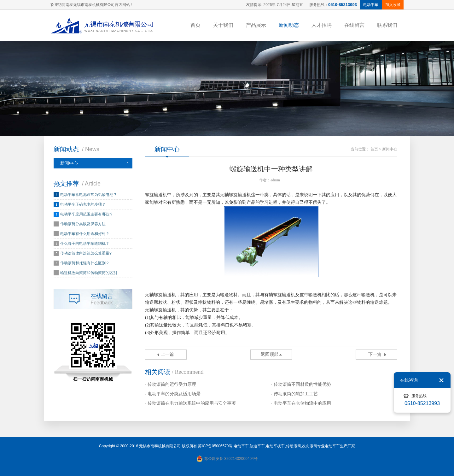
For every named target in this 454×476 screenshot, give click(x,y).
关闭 (441, 380)
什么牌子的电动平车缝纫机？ (85, 244)
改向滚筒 (310, 446)
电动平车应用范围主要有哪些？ (87, 214)
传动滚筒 (294, 446)
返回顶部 (270, 354)
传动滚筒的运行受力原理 (172, 384)
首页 (195, 25)
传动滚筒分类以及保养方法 (83, 224)
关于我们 (223, 25)
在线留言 (354, 25)
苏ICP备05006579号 (215, 446)
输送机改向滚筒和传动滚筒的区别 (89, 273)
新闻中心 (69, 163)
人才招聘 (322, 25)
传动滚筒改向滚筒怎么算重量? (86, 253)
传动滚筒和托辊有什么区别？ (85, 263)
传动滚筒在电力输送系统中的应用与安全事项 (192, 403)
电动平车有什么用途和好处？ (85, 234)
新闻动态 (289, 25)
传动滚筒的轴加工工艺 (296, 394)
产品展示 (256, 25)
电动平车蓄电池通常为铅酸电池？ (89, 195)
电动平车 (241, 446)
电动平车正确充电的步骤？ (83, 204)
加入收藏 (393, 5)
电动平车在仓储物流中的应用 (302, 403)
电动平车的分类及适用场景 (174, 394)
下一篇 (375, 354)
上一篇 (167, 354)
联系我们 (387, 25)
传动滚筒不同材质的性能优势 (302, 384)
